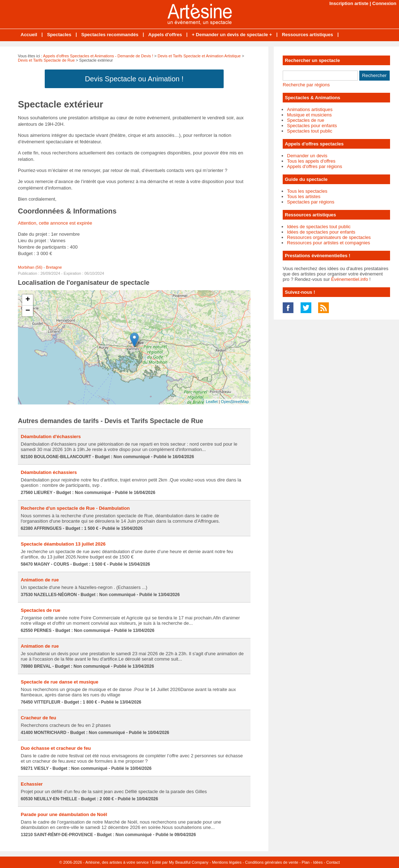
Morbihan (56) (30, 267)
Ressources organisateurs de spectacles (329, 237)
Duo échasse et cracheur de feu (56, 748)
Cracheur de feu (38, 718)
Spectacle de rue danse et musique (60, 682)
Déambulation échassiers (49, 472)
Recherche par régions (306, 85)
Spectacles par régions (311, 202)
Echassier (32, 784)
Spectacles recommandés (110, 35)
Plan (306, 862)
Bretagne (54, 267)
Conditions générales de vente (272, 862)
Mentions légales (227, 862)
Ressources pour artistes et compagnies (329, 243)
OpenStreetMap (235, 402)
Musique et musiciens (309, 115)
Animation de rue (40, 580)
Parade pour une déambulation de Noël (64, 814)
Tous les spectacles (307, 191)
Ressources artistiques (308, 35)
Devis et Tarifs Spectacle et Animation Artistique (199, 56)
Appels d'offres (165, 35)
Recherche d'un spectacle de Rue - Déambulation (75, 508)
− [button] (28, 311)
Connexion (384, 3)
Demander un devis (307, 156)
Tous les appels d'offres (311, 161)
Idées (318, 862)
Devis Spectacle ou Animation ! (134, 79)
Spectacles (59, 35)
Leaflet (212, 402)
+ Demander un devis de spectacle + (232, 35)
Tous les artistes (304, 196)
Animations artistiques (310, 109)
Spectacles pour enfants (312, 126)
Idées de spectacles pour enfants (321, 232)
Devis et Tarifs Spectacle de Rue (46, 60)
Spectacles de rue (41, 610)
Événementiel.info (349, 279)
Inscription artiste (349, 3)
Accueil (29, 35)
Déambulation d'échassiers (51, 437)
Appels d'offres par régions (315, 166)
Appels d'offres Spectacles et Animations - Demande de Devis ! (98, 56)
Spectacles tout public (310, 131)
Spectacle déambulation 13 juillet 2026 (63, 544)
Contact (333, 862)
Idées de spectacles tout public (319, 227)
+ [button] (28, 300)
